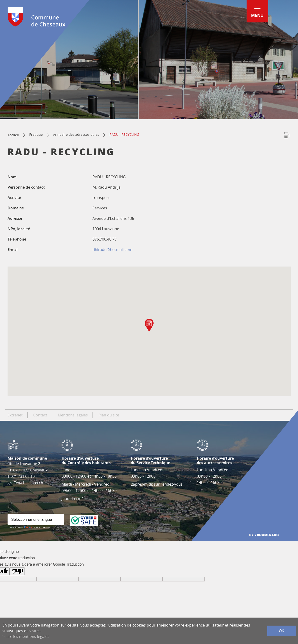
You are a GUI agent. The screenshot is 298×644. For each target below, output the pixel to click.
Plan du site (109, 415)
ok (281, 631)
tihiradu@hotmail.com (112, 250)
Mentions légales (73, 415)
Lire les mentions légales (27, 636)
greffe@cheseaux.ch (25, 483)
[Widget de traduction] (36, 519)
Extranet (15, 415)
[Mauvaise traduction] (17, 571)
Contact (40, 415)
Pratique (36, 134)
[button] (149, 325)
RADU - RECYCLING (124, 134)
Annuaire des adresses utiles (76, 134)
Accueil (13, 135)
